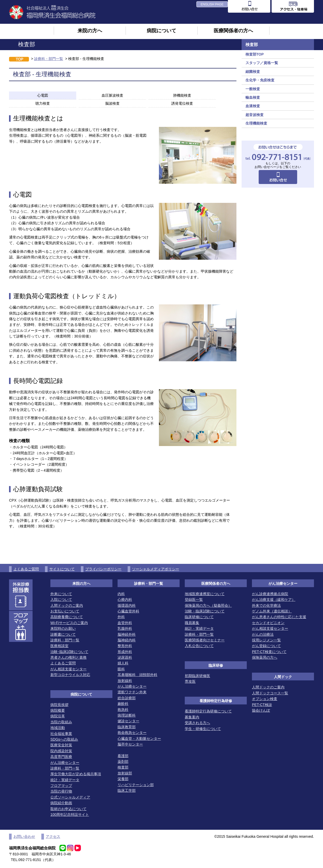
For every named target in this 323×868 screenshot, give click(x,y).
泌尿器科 (125, 657)
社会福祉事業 (61, 734)
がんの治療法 (263, 634)
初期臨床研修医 (197, 676)
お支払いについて (65, 611)
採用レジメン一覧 (266, 640)
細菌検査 (253, 72)
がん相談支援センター (68, 669)
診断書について (63, 634)
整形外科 (125, 646)
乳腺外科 (125, 628)
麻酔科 (123, 704)
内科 (121, 594)
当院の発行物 (61, 791)
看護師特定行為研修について (208, 711)
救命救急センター (132, 733)
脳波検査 (112, 103)
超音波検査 (255, 115)
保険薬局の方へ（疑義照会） (208, 605)
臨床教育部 (127, 727)
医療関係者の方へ (233, 30)
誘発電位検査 (182, 103)
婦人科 (123, 663)
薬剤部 (123, 762)
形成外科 (125, 652)
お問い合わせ (24, 836)
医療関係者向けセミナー (205, 640)
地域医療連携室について (205, 594)
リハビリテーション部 (136, 785)
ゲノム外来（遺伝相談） (272, 611)
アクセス (53, 836)
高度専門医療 (61, 757)
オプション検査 (265, 699)
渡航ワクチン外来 (132, 692)
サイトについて (62, 569)
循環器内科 (127, 605)
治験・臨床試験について (205, 611)
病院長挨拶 (59, 705)
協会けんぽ (261, 710)
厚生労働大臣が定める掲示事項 (76, 774)
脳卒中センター (130, 744)
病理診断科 (127, 715)
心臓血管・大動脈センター (139, 739)
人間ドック (283, 677)
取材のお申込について (68, 809)
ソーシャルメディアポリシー (156, 569)
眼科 (121, 669)
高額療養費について (67, 617)
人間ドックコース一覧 (270, 693)
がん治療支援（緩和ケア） (274, 600)
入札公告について (199, 646)
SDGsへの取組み (64, 739)
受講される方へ (197, 723)
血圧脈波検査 (112, 95)
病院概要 (58, 710)
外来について (61, 594)
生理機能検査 (256, 123)
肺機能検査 (182, 95)
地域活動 (58, 728)
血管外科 (125, 623)
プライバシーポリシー (103, 569)
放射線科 (125, 681)
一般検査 (253, 89)
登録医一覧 (194, 600)
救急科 (123, 710)
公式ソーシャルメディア (70, 797)
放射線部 (125, 773)
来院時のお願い (63, 628)
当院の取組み (61, 722)
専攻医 (190, 681)
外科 (121, 617)
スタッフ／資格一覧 (262, 63)
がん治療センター (65, 763)
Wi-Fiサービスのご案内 (69, 623)
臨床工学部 (127, 790)
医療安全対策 (61, 745)
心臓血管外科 (128, 611)
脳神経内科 (127, 640)
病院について (161, 30)
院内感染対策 (61, 751)
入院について (61, 600)
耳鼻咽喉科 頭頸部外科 (137, 675)
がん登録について (266, 646)
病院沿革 (58, 716)
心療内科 (125, 600)
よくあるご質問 (26, 569)
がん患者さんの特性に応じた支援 (279, 617)
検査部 (123, 767)
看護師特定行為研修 (216, 701)
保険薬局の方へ (265, 657)
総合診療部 (127, 698)
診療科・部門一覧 (49, 59)
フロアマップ (61, 786)
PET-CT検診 (262, 705)
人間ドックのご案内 (67, 605)
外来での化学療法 (266, 605)
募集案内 (192, 717)
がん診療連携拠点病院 (270, 594)
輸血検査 (253, 97)
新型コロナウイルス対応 (70, 675)
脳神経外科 (127, 634)
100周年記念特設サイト (70, 815)
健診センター (128, 721)
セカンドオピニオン (268, 623)
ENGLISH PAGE (212, 4)
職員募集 (192, 623)
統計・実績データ (65, 780)
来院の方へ (90, 30)
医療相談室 (59, 646)
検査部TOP (255, 54)
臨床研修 (216, 665)
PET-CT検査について (269, 652)
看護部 (123, 756)
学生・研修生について (203, 729)
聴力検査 (43, 103)
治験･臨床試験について (69, 652)
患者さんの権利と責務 (68, 657)
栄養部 (123, 779)
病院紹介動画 (61, 803)
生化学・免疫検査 (260, 80)
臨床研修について (199, 617)
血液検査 (253, 106)
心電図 (43, 95)
